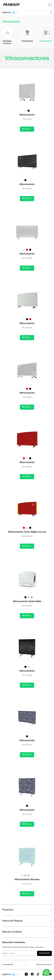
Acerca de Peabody (12, 921)
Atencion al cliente (12, 932)
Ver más (27, 129)
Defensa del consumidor (44, 965)
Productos (8, 910)
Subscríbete (44, 953)
